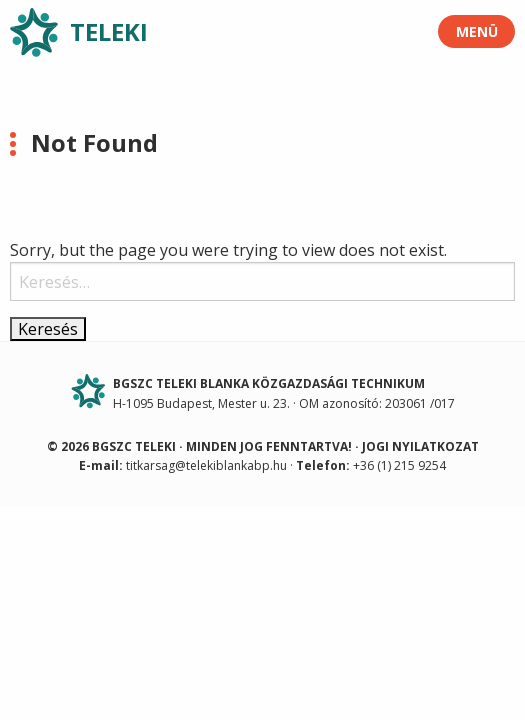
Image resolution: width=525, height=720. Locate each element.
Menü (477, 31)
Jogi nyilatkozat (420, 446)
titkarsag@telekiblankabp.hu (206, 465)
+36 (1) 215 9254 (399, 465)
